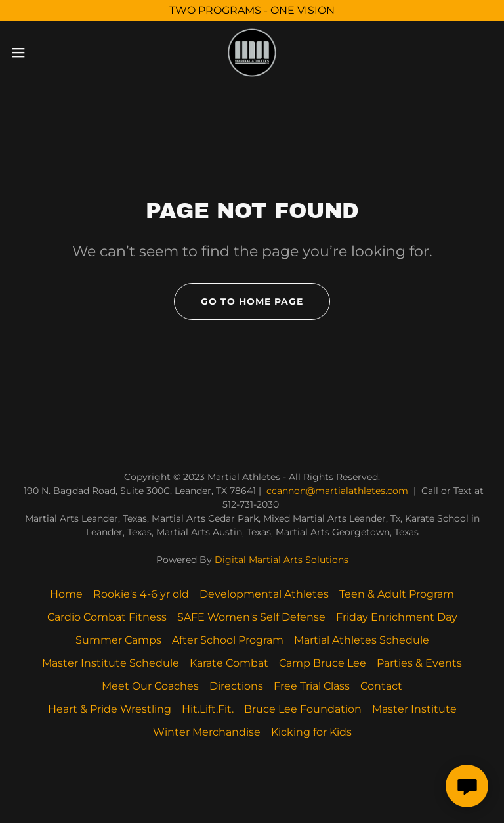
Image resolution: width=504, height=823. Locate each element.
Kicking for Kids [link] (311, 732)
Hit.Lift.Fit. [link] (208, 709)
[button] (42, 53)
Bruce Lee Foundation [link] (303, 709)
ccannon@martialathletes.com (337, 491)
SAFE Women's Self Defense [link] (251, 617)
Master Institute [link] (414, 709)
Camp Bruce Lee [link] (323, 663)
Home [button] (66, 594)
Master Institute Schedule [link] (111, 663)
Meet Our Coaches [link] (150, 686)
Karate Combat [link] (229, 663)
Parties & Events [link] (419, 663)
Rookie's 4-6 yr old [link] (141, 594)
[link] (252, 53)
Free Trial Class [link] (312, 686)
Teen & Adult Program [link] (397, 594)
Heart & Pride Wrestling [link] (110, 709)
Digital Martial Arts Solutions (282, 560)
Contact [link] (381, 686)
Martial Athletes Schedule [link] (362, 640)
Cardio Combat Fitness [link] (107, 617)
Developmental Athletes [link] (264, 594)
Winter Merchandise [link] (207, 732)
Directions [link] (236, 686)
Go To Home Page (252, 301)
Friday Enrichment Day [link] (397, 617)
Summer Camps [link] (118, 640)
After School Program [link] (228, 640)
